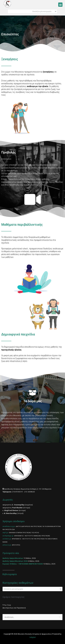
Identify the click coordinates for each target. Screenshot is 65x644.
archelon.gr (7, 539)
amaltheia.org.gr (9, 526)
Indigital (33, 637)
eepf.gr (5, 532)
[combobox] (32, 11)
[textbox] (31, 11)
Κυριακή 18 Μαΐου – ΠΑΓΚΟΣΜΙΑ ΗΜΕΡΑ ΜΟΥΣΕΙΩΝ (23, 564)
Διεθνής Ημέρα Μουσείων (13, 558)
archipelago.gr (8, 536)
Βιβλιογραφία (10, 574)
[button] (60, 5)
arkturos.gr (7, 545)
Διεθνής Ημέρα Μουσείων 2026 (15, 561)
